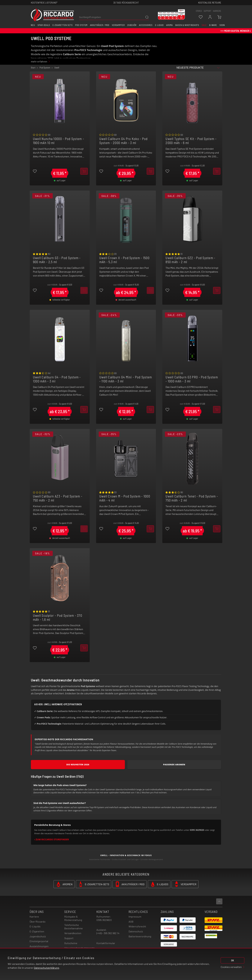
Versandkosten (73, 933)
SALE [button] (204, 25)
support (207, 11)
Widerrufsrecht (137, 926)
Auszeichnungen (39, 946)
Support (69, 938)
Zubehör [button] (132, 25)
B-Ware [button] (213, 25)
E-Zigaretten (37, 931)
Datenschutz (136, 931)
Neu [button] (33, 25)
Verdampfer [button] (118, 25)
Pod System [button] (81, 25)
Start (33, 68)
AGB (131, 921)
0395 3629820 (104, 920)
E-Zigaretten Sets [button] (63, 25)
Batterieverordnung (140, 936)
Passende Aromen (174, 764)
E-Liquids (35, 926)
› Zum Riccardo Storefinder (52, 839)
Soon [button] (222, 25)
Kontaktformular (106, 943)
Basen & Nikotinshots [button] (187, 25)
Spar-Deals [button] (44, 25)
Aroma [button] (169, 25)
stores (199, 11)
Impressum (135, 917)
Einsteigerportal (39, 941)
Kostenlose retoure (210, 2)
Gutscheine (71, 943)
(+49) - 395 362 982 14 (108, 933)
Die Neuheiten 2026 (78, 764)
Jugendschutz (38, 936)
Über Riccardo (38, 921)
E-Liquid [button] (159, 25)
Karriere (217, 11)
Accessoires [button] (146, 25)
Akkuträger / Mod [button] (100, 25)
